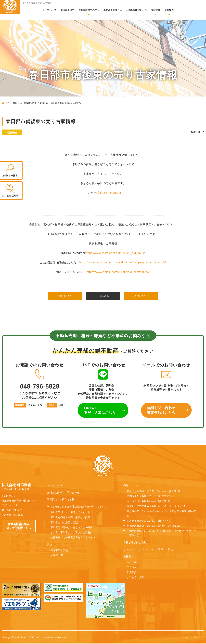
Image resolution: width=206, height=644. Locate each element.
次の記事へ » (141, 296)
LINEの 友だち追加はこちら (100, 411)
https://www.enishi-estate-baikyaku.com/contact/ (119, 272)
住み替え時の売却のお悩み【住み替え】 (149, 521)
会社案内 (169, 10)
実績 (50, 545)
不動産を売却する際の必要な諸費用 (70, 518)
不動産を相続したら (137, 10)
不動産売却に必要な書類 (64, 523)
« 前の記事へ (65, 296)
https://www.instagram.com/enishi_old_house (116, 253)
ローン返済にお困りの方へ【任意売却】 (149, 502)
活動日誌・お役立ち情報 (25, 103)
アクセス (132, 568)
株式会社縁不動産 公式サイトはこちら (19, 527)
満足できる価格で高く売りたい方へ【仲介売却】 (154, 492)
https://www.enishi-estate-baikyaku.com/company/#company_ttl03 (123, 262)
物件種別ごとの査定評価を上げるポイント (74, 538)
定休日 (52, 406)
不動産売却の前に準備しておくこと (70, 513)
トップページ (49, 10)
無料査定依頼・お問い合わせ (63, 493)
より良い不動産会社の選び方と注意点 (72, 533)
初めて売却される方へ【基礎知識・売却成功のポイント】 (79, 507)
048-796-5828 (40, 380)
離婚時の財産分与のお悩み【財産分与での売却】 (154, 527)
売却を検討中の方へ (89, 10)
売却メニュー (131, 486)
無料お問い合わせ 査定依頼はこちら (161, 411)
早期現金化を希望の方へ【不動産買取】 (149, 497)
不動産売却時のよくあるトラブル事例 (72, 528)
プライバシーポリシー (192, 638)
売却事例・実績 (59, 551)
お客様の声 (57, 556)
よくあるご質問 (136, 578)
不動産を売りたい (113, 10)
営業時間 (20, 406)
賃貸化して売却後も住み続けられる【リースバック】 (157, 507)
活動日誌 (44, 103)
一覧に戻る (103, 296)
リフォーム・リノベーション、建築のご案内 (148, 550)
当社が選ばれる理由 (135, 543)
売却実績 (156, 10)
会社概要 (132, 563)
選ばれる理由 (67, 10)
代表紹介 (132, 573)
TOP (8, 103)
